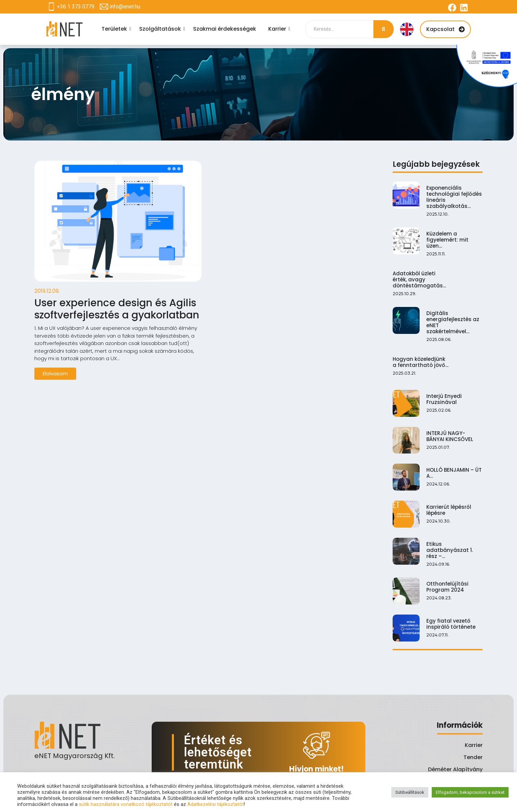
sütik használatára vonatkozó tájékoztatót (126, 804)
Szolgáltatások (161, 29)
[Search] (339, 29)
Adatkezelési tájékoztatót (216, 804)
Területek (115, 29)
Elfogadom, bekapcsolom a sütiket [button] (470, 792)
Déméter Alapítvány (455, 769)
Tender (473, 757)
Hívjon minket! (316, 769)
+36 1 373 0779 (76, 7)
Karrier (278, 29)
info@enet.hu (125, 7)
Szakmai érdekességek (225, 29)
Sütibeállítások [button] (410, 792)
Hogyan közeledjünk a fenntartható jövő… (422, 267)
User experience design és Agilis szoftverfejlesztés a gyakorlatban (117, 309)
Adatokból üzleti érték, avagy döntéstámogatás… (423, 231)
